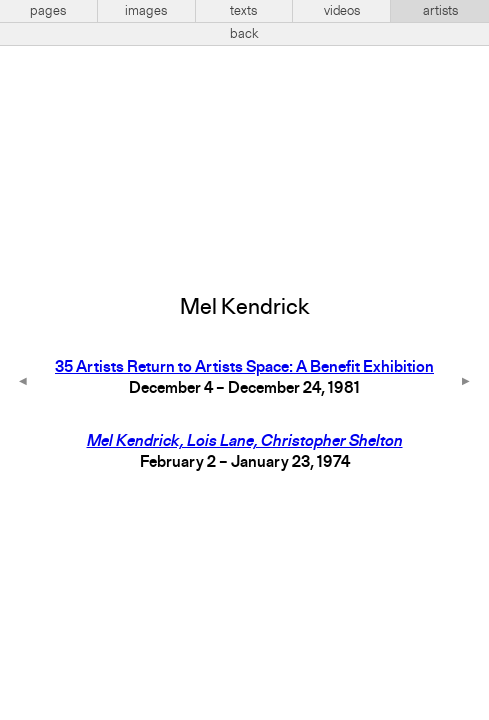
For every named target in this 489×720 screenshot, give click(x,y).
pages (48, 11)
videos (342, 11)
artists (440, 11)
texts (243, 11)
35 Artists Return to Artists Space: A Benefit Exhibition (244, 368)
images (146, 11)
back (244, 34)
